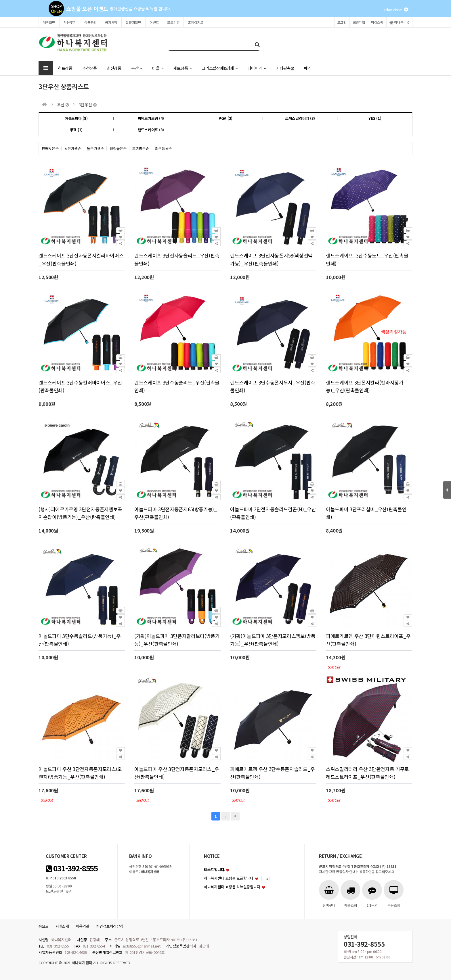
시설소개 (62, 926)
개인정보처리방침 (110, 926)
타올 (158, 68)
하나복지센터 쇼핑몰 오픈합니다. (229, 878)
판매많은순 (50, 148)
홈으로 (44, 926)
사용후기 (70, 22)
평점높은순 (118, 148)
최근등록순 (164, 148)
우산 (137, 68)
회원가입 (359, 22)
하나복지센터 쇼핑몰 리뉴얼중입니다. (233, 887)
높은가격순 (95, 148)
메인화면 (49, 22)
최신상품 (114, 68)
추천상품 (90, 68)
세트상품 (182, 68)
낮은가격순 (73, 148)
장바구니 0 (399, 22)
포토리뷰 (173, 22)
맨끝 (235, 816)
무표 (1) (76, 130)
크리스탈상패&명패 (220, 68)
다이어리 (257, 68)
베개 (308, 68)
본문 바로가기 (0, 0)
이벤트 (154, 22)
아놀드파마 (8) (76, 118)
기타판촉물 (285, 68)
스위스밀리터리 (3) (300, 118)
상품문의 (90, 22)
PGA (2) (225, 118)
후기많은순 (141, 148)
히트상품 (65, 68)
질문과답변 (133, 22)
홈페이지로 (196, 22)
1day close (396, 10)
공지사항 (111, 22)
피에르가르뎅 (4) (151, 118)
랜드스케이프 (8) (151, 130)
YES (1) (375, 118)
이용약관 (83, 926)
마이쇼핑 (377, 22)
